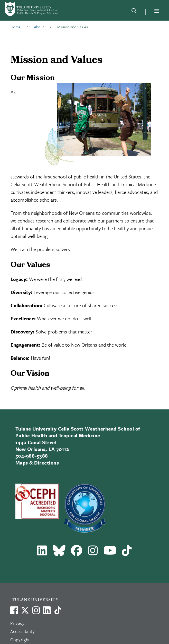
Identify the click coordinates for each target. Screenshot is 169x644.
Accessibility (23, 631)
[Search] (134, 12)
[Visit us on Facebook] (14, 610)
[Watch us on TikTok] (58, 610)
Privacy (17, 623)
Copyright (20, 639)
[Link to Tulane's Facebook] (36, 610)
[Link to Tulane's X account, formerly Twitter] (25, 610)
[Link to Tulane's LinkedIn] (47, 610)
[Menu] (157, 11)
